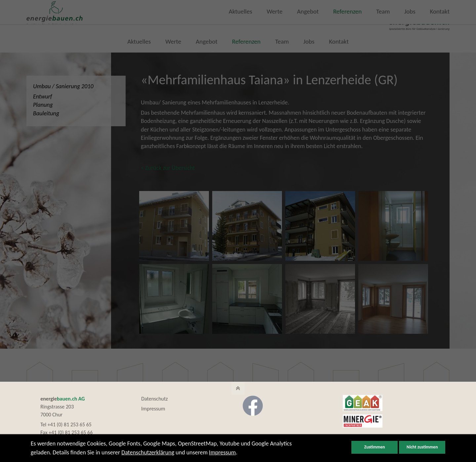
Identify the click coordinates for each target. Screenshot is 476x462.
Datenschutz (154, 401)
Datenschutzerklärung (148, 452)
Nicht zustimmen (422, 447)
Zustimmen (375, 447)
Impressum (153, 411)
